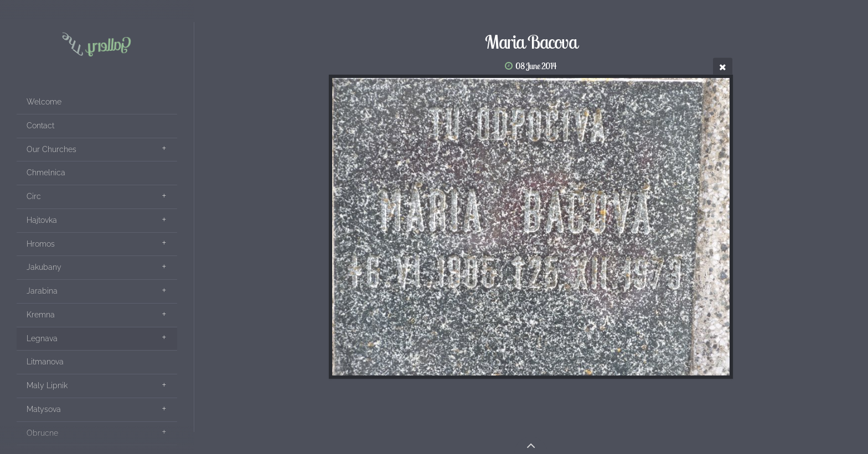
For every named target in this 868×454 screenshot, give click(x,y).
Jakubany (44, 267)
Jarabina (42, 291)
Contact (40, 126)
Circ (34, 196)
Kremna (41, 315)
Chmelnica (46, 173)
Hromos (41, 244)
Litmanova (45, 362)
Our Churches (51, 149)
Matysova (44, 409)
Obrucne (42, 433)
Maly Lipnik (47, 385)
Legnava (42, 338)
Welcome (44, 102)
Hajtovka (42, 220)
